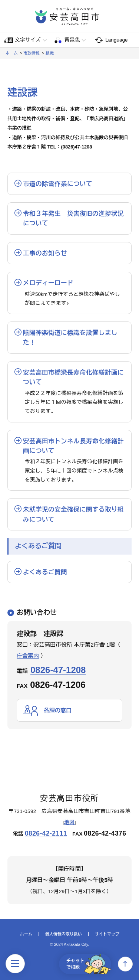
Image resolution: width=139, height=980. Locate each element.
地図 (69, 822)
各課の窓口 (58, 710)
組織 (50, 53)
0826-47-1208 (58, 670)
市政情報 (32, 53)
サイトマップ (107, 934)
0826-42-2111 (46, 833)
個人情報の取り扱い (64, 934)
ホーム (12, 53)
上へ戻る (125, 964)
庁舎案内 (28, 656)
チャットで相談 (89, 964)
